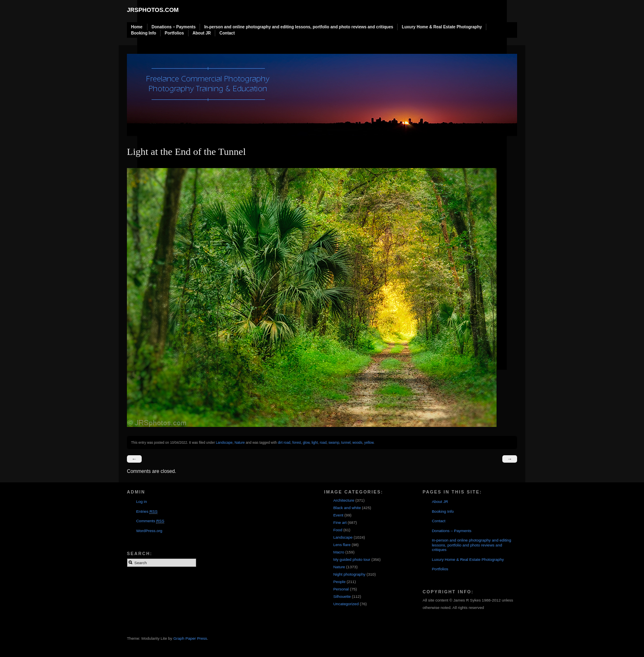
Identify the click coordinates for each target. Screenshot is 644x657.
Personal (341, 589)
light (314, 443)
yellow (369, 443)
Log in (141, 501)
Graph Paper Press (190, 638)
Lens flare (342, 545)
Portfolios (174, 33)
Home (137, 27)
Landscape (224, 443)
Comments (150, 521)
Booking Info (144, 33)
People (339, 582)
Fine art (340, 522)
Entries (147, 512)
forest (297, 443)
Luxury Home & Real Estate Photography (442, 27)
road (323, 443)
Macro (339, 552)
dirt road (284, 443)
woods (357, 443)
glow (306, 443)
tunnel (346, 443)
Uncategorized (346, 604)
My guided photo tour (352, 559)
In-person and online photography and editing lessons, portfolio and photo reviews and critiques (299, 27)
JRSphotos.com (153, 10)
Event (338, 515)
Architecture (344, 500)
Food (338, 530)
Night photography (349, 574)
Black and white (347, 508)
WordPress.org (149, 531)
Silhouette (342, 596)
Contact (227, 33)
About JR (202, 33)
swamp (334, 443)
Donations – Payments (174, 27)
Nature (240, 443)
